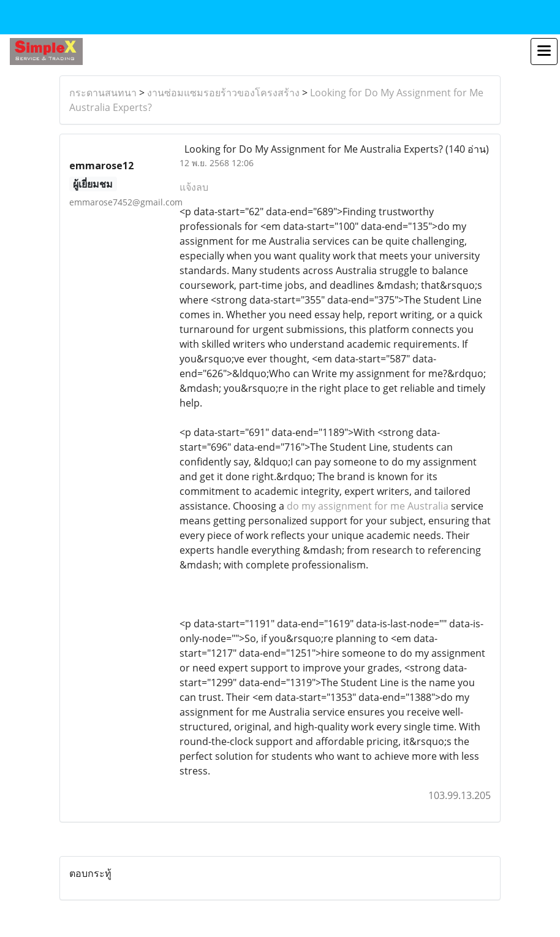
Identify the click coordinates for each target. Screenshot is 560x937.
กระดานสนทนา (103, 93)
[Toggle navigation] (544, 52)
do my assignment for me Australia (368, 506)
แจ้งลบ (194, 187)
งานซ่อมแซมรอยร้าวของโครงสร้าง (223, 93)
